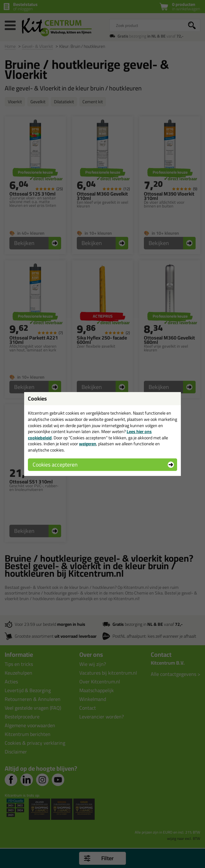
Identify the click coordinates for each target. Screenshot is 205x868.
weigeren (88, 444)
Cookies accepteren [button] (55, 465)
